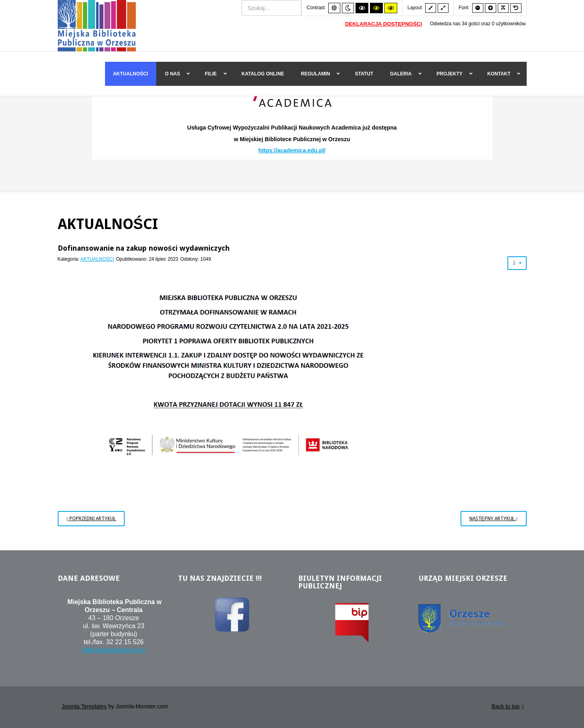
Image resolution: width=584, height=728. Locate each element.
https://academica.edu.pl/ (292, 152)
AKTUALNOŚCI (97, 260)
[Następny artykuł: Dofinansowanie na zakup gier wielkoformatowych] (494, 519)
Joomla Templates (84, 708)
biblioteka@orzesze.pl (114, 651)
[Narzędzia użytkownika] (517, 264)
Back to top (507, 708)
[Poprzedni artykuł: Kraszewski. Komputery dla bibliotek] (91, 519)
